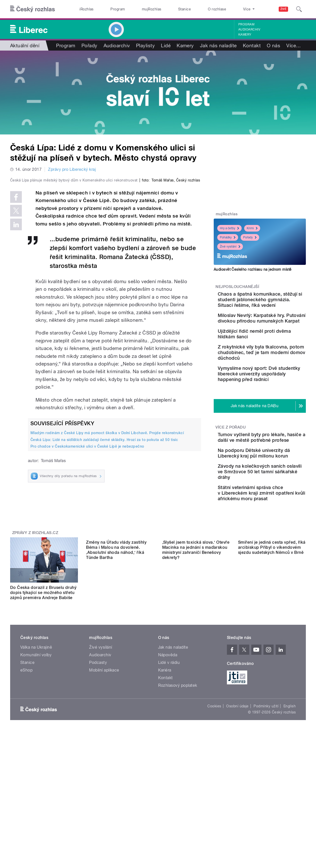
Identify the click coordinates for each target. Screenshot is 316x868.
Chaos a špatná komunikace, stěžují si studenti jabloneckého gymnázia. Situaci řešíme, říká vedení (274, 305)
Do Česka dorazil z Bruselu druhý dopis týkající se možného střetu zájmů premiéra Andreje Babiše (43, 672)
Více (294, 45)
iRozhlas (87, 9)
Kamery (245, 35)
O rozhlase (217, 9)
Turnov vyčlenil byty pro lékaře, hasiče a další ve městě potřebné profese (273, 481)
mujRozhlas (152, 9)
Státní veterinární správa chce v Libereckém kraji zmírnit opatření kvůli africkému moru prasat (273, 557)
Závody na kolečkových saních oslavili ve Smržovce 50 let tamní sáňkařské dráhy (272, 530)
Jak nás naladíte (218, 45)
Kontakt (252, 45)
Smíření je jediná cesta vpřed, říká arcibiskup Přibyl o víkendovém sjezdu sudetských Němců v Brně (272, 672)
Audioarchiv (249, 29)
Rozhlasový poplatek (178, 770)
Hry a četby (229, 228)
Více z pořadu (231, 468)
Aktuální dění (25, 45)
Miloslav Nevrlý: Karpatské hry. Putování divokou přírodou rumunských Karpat (275, 335)
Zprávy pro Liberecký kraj (72, 169)
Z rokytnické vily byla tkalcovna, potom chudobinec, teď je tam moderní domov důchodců (275, 385)
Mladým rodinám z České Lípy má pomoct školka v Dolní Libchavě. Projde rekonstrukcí (107, 540)
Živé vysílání (230, 247)
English (290, 791)
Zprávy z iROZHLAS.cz (35, 612)
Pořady (89, 45)
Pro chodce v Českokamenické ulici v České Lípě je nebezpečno (87, 554)
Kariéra (165, 755)
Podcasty (98, 747)
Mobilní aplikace (104, 755)
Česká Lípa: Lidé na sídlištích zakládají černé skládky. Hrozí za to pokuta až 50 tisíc (104, 547)
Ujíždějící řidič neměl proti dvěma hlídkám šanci (275, 356)
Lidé (166, 45)
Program (118, 9)
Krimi (252, 228)
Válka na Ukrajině (36, 732)
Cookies (214, 791)
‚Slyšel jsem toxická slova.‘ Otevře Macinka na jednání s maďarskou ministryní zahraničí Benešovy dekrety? (196, 675)
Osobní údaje (237, 791)
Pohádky (228, 237)
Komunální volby (36, 740)
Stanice (185, 9)
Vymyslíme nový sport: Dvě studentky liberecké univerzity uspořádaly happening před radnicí (276, 412)
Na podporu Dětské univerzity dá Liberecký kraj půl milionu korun (271, 504)
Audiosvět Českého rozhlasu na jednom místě (253, 269)
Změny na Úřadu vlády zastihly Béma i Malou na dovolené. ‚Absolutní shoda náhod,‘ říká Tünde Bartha (116, 675)
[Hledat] (299, 9)
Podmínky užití (266, 791)
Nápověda (168, 740)
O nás (273, 45)
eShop (26, 755)
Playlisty (145, 45)
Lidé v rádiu (169, 747)
